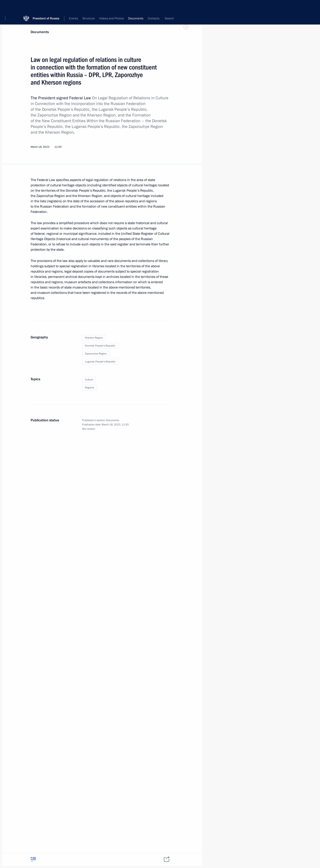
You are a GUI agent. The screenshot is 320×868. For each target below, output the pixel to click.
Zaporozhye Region (96, 354)
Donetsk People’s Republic (100, 346)
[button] (7, 6)
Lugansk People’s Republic (100, 362)
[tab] (33, 859)
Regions (89, 388)
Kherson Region (94, 338)
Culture (89, 380)
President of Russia (46, 6)
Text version (89, 429)
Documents (40, 32)
